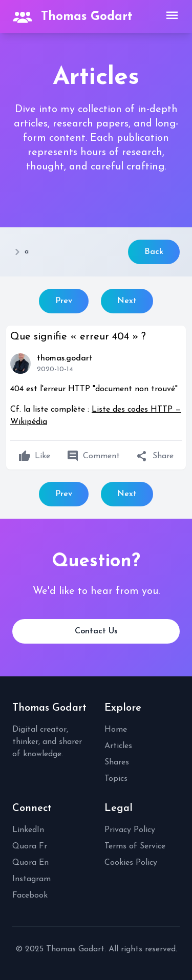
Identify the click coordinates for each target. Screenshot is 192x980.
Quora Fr (30, 846)
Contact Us (96, 631)
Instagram (31, 879)
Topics (116, 779)
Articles (118, 746)
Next (127, 301)
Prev (64, 301)
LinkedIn (28, 830)
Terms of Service (135, 846)
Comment (93, 456)
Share (155, 456)
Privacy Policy (130, 830)
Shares (117, 762)
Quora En (30, 863)
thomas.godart (65, 358)
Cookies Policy (131, 863)
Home (116, 730)
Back (154, 252)
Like (34, 456)
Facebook (30, 896)
